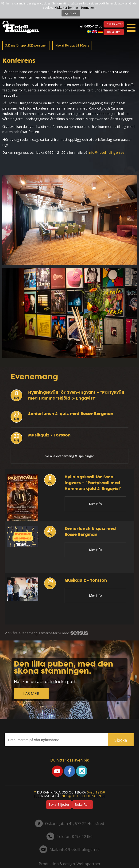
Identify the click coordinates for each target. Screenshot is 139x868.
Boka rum (114, 32)
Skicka (121, 740)
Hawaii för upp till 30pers (72, 45)
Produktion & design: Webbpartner (70, 864)
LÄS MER (31, 693)
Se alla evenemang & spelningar (70, 456)
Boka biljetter (114, 24)
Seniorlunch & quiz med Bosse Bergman (71, 414)
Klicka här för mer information (75, 8)
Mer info (95, 504)
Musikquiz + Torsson (49, 435)
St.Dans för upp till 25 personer (26, 45)
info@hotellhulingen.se (106, 152)
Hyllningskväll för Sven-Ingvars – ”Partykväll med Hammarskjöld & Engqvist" (76, 395)
